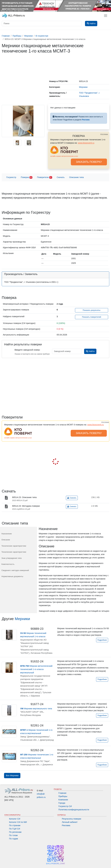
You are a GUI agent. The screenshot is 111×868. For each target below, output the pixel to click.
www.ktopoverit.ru (86, 143)
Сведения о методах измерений (15, 570)
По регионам (15, 832)
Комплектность (8, 564)
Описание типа (77, 177)
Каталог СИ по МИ (18, 822)
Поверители (45, 177)
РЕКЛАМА (104, 134)
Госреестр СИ (65, 806)
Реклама (66, 825)
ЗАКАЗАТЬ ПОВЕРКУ (89, 162)
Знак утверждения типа (11, 558)
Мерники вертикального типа (36, 709)
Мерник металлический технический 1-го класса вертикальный (36, 669)
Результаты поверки (71, 819)
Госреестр (11, 177)
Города (62, 803)
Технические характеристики (14, 546)
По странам (15, 825)
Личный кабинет (70, 822)
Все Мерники (12, 775)
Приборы (63, 796)
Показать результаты (92, 310)
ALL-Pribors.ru (13, 16)
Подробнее (102, 640)
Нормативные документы (12, 576)
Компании (63, 800)
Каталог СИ (15, 819)
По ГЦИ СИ (15, 829)
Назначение (7, 534)
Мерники (22, 619)
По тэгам (13, 835)
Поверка (27, 177)
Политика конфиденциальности (74, 810)
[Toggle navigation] (106, 16)
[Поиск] (42, 24)
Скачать (61, 177)
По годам (14, 839)
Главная (62, 793)
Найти (90, 351)
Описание (6, 540)
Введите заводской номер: (27, 350)
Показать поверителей (91, 317)
